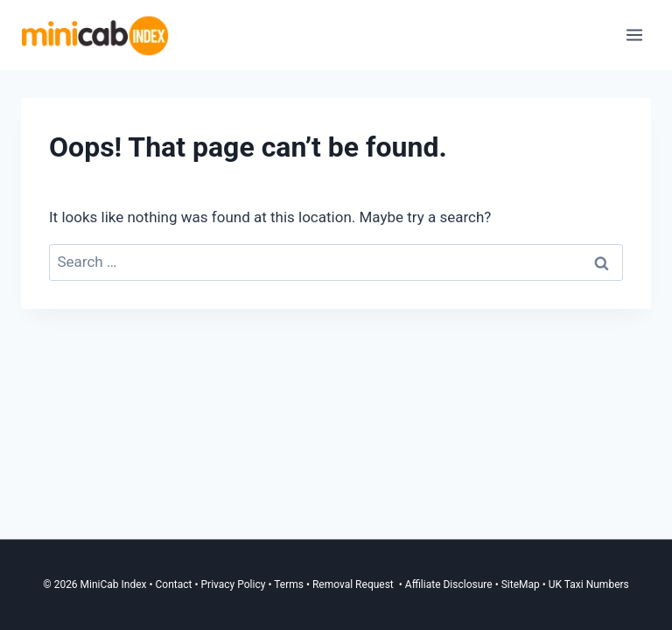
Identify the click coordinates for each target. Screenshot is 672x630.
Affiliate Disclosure (449, 584)
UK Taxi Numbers (589, 584)
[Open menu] (634, 35)
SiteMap (522, 584)
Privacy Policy (234, 584)
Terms (289, 584)
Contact (174, 584)
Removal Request (354, 584)
